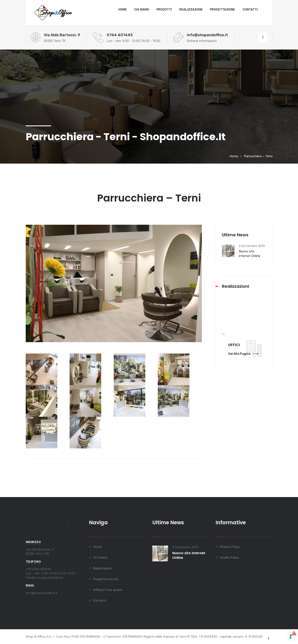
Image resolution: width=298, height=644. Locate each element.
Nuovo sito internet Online (249, 254)
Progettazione (222, 10)
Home (123, 10)
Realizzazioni (191, 10)
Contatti (250, 10)
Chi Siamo (142, 10)
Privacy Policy (230, 547)
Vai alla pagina (243, 354)
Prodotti (164, 10)
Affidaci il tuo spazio (108, 590)
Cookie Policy (229, 558)
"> (47, 526)
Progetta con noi (106, 579)
